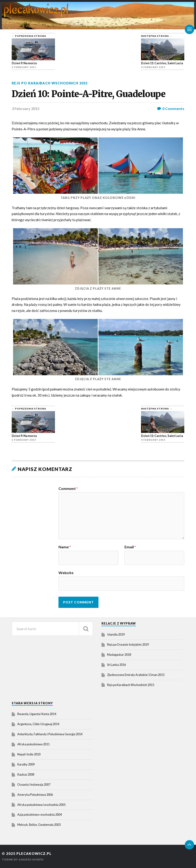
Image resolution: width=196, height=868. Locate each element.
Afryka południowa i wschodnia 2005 (41, 805)
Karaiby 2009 (26, 764)
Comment (68, 489)
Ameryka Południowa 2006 (35, 795)
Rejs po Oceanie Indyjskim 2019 (128, 644)
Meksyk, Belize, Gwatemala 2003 (39, 825)
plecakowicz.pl (34, 853)
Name (65, 547)
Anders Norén (31, 859)
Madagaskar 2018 (119, 655)
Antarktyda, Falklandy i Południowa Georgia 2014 (50, 734)
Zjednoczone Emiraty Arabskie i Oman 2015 (136, 675)
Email (130, 547)
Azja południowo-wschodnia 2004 (40, 815)
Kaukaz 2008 (26, 774)
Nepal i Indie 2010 (29, 754)
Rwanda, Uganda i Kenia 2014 (37, 714)
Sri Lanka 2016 (116, 665)
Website (66, 572)
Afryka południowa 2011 (33, 744)
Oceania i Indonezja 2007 (34, 785)
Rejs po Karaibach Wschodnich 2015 (50, 83)
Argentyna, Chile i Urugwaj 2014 (38, 724)
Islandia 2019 (116, 634)
